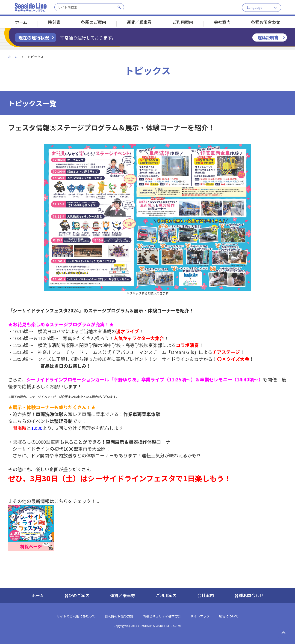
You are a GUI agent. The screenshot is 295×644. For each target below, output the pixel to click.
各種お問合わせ (266, 22)
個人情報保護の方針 (119, 616)
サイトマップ (200, 616)
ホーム (21, 22)
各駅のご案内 (94, 22)
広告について (229, 616)
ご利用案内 (183, 22)
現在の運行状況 (34, 37)
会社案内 (222, 22)
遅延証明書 (268, 37)
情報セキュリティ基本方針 (162, 616)
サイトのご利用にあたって (76, 616)
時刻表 (54, 22)
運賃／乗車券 (139, 22)
